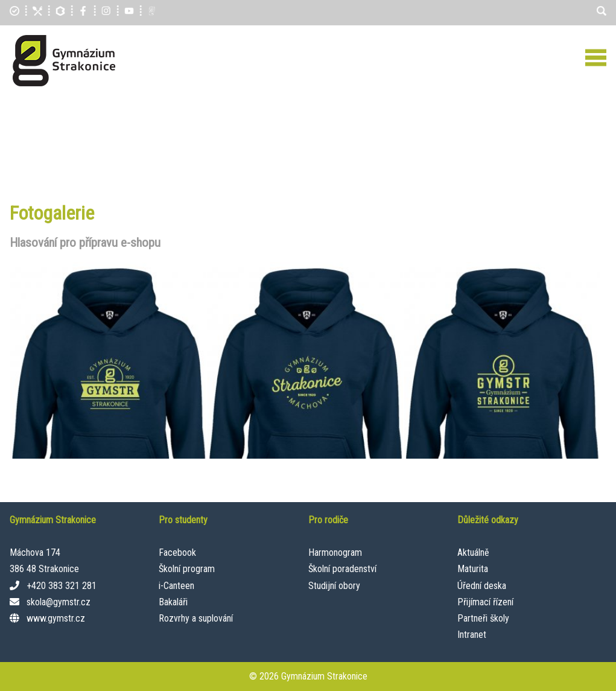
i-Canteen (176, 586)
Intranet (472, 635)
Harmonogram (335, 552)
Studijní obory (334, 586)
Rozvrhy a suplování (196, 618)
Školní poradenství (342, 569)
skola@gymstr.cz (59, 602)
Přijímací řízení (485, 602)
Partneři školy (483, 618)
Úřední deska (482, 586)
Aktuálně (473, 552)
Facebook (177, 552)
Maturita (473, 569)
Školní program (187, 569)
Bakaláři (173, 602)
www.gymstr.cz (56, 618)
